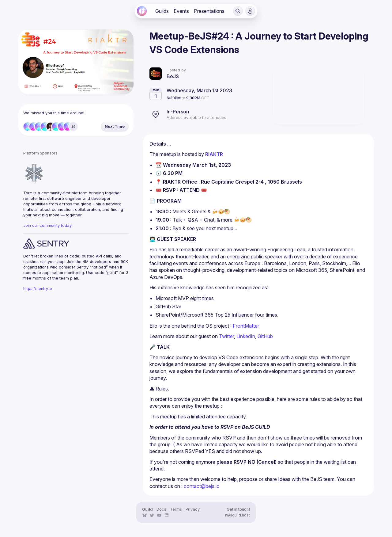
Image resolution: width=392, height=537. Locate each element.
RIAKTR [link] (215, 154)
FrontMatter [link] (246, 326)
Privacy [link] (193, 509)
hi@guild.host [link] (237, 515)
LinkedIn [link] (246, 336)
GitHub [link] (265, 336)
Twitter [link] (226, 336)
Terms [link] (176, 509)
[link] (142, 11)
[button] (238, 11)
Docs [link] (161, 509)
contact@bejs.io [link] (202, 486)
